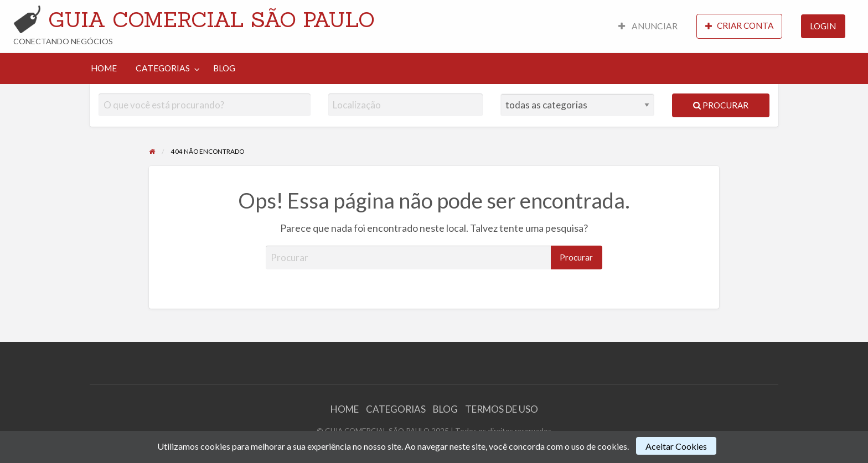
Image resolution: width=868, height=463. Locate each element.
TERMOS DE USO (502, 409)
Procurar (721, 105)
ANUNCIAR (648, 26)
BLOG (224, 68)
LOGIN (823, 26)
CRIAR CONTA (739, 26)
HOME (104, 68)
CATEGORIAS (163, 68)
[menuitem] (648, 26)
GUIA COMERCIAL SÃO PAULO (211, 19)
